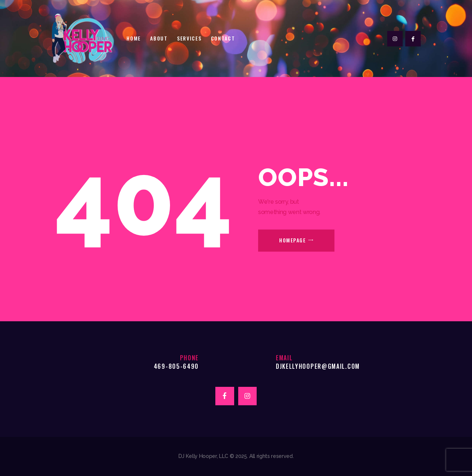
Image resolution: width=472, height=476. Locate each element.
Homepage (292, 240)
